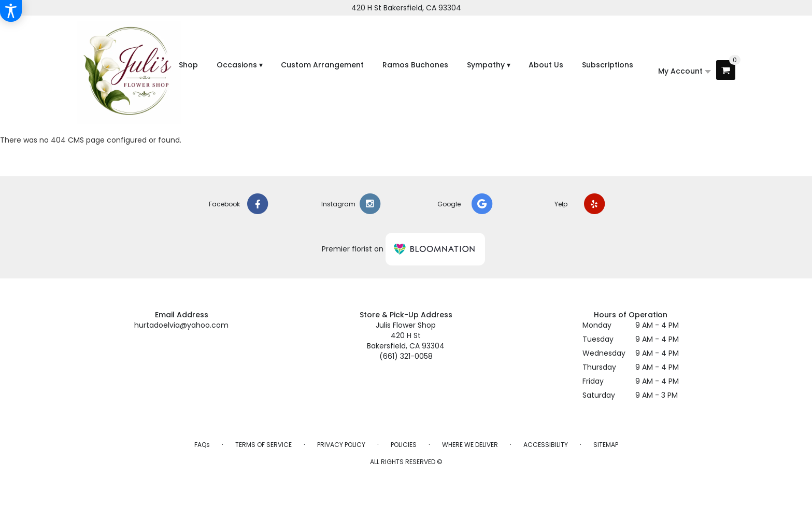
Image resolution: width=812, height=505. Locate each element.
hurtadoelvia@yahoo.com (181, 325)
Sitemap (606, 445)
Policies (404, 445)
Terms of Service (263, 445)
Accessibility (546, 445)
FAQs (202, 445)
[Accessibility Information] (11, 11)
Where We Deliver (470, 445)
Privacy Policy (341, 445)
